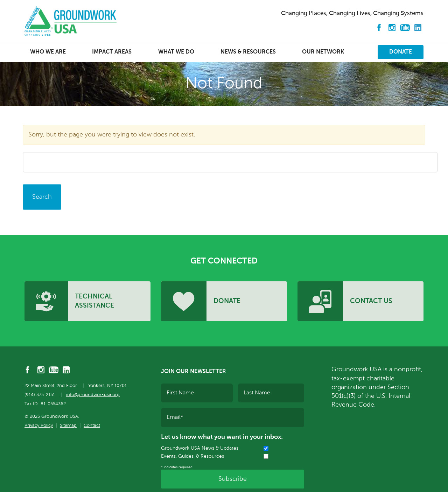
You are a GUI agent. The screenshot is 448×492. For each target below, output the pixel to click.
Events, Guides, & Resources (192, 456)
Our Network (323, 52)
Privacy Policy (39, 426)
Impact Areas (112, 52)
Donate (401, 52)
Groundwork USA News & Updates (200, 448)
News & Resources (248, 52)
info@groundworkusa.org (93, 395)
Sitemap (68, 426)
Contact (92, 426)
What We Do (176, 52)
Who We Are (48, 52)
